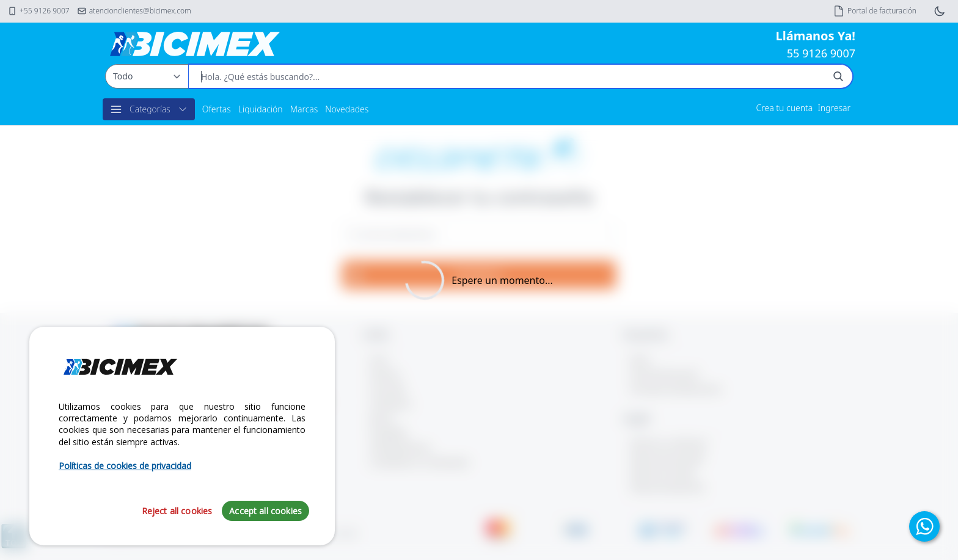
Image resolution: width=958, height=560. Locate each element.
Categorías (149, 109)
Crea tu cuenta (785, 108)
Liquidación (261, 109)
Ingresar (834, 108)
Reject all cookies (177, 511)
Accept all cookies (265, 511)
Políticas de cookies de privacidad (125, 466)
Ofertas (217, 109)
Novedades (347, 109)
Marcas (304, 109)
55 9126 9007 (821, 53)
